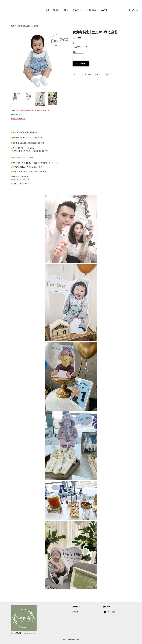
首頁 (48, 10)
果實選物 (56, 10)
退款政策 (77, 640)
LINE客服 (104, 10)
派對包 (67, 10)
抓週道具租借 (92, 10)
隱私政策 (70, 640)
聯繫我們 (75, 612)
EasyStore (32, 633)
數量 (74, 52)
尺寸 (74, 43)
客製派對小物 (78, 10)
